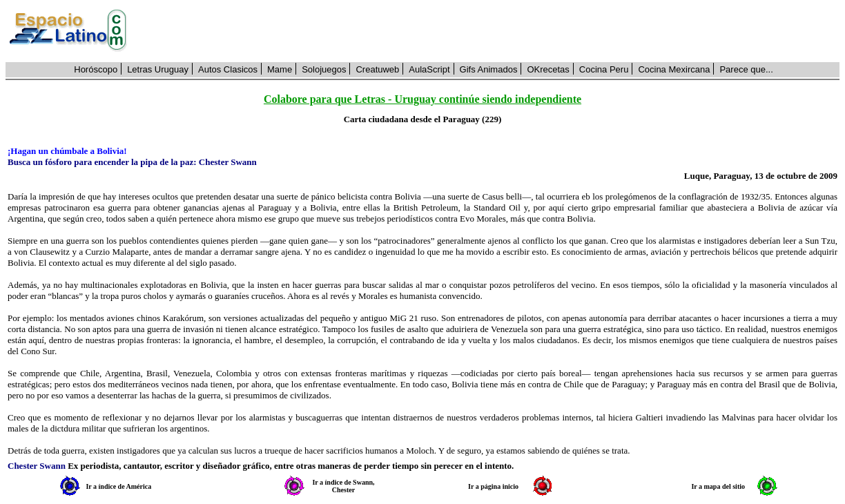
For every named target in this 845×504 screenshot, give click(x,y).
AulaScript (429, 69)
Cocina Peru (604, 69)
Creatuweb (377, 69)
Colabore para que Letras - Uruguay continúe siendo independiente (422, 99)
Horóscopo (96, 69)
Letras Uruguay (158, 69)
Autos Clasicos (228, 69)
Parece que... (746, 69)
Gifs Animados (489, 69)
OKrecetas (548, 69)
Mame (280, 69)
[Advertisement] (491, 31)
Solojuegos (324, 69)
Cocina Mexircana (674, 69)
